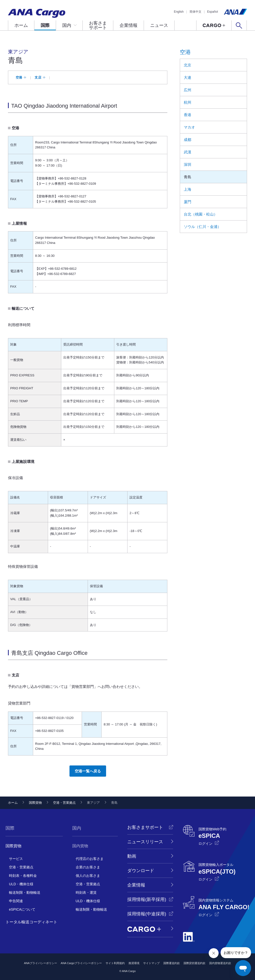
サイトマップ (151, 963)
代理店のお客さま (90, 859)
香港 (188, 115)
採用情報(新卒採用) (147, 899)
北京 (188, 65)
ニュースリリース (145, 842)
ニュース (159, 25)
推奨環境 (134, 963)
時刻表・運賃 (86, 892)
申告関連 (16, 901)
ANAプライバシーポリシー (40, 963)
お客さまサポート (98, 25)
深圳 (188, 164)
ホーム (21, 25)
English (179, 12)
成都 (188, 140)
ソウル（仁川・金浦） (202, 227)
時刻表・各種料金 (23, 876)
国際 (45, 25)
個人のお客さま (88, 876)
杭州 (188, 102)
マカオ (189, 127)
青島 (188, 177)
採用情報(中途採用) (147, 914)
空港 (19, 77)
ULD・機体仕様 (21, 884)
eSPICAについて (22, 909)
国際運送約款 (172, 963)
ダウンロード (141, 871)
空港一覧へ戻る (88, 771)
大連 (188, 77)
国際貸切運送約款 (194, 963)
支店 (38, 77)
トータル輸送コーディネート (31, 922)
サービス (16, 859)
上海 (188, 189)
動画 (132, 856)
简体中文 (195, 12)
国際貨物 (35, 803)
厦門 (188, 202)
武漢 (188, 152)
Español (213, 12)
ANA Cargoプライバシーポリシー (81, 963)
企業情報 (128, 25)
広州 (188, 90)
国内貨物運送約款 (220, 963)
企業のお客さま (88, 867)
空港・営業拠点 (64, 803)
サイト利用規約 (115, 963)
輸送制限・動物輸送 (25, 892)
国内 (67, 25)
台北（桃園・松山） (201, 214)
